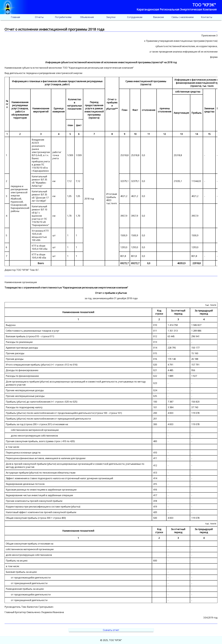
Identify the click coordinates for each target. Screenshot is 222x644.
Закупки (111, 17)
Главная (15, 17)
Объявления (87, 17)
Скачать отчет (111, 630)
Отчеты (39, 17)
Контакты (207, 17)
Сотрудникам (135, 17)
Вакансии (159, 17)
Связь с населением (183, 17)
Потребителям (63, 17)
